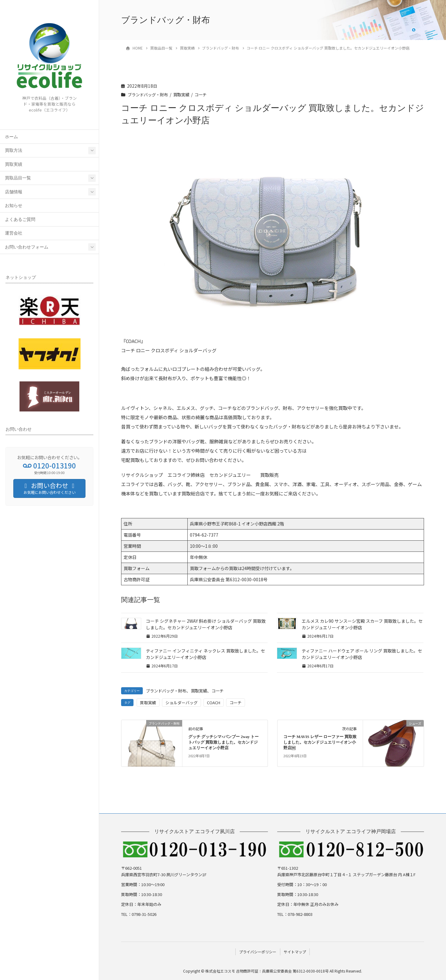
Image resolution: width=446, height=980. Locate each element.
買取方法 (14, 150)
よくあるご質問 (20, 220)
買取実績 (14, 164)
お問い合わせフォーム (27, 247)
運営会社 (14, 233)
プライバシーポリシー (257, 951)
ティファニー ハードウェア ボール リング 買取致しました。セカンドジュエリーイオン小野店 (362, 654)
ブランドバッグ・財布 (149, 94)
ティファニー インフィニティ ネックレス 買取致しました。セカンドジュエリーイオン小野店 (206, 654)
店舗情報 (14, 192)
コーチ (205, 94)
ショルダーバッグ (181, 703)
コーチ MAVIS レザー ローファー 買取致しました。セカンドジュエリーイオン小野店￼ (320, 742)
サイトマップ (295, 951)
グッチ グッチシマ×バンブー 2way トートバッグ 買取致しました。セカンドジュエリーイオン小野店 (223, 742)
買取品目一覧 (18, 178)
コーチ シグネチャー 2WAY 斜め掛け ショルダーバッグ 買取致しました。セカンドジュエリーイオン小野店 (206, 624)
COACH (214, 703)
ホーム (11, 137)
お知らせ (14, 206)
